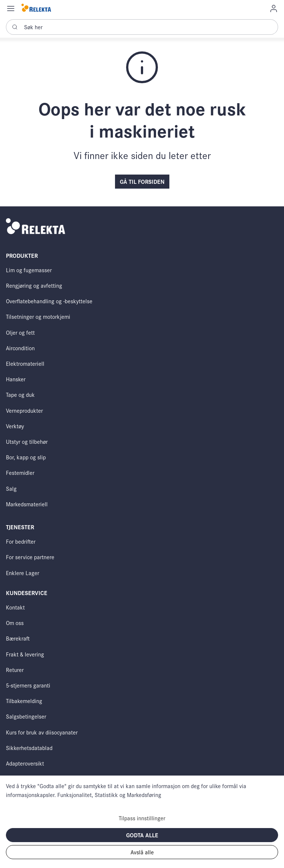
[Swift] (36, 8)
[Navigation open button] (11, 8)
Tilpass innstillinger (142, 818)
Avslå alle (142, 852)
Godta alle (142, 835)
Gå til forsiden (142, 181)
